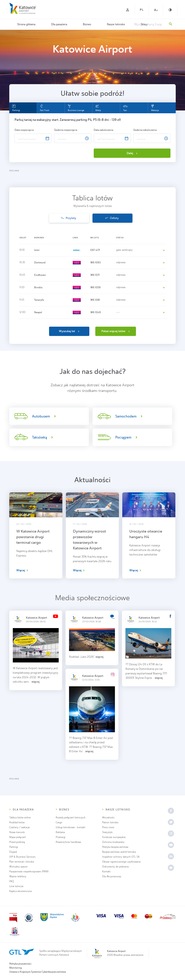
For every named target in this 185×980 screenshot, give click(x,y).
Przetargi (61, 837)
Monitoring (16, 968)
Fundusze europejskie (114, 837)
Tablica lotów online (20, 818)
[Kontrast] (170, 10)
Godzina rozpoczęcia (66, 130)
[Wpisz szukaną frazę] (150, 24)
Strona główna (26, 24)
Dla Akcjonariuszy (112, 876)
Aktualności (108, 818)
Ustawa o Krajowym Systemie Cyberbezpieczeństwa (38, 972)
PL (142, 10)
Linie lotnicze (16, 886)
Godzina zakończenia (145, 130)
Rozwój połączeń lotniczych (71, 818)
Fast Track (45, 108)
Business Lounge (76, 108)
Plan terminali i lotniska (22, 862)
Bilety (98, 108)
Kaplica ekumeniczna (20, 891)
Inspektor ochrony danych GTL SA (121, 857)
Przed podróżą (17, 842)
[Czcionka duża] (156, 10)
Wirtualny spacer (18, 867)
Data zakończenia (104, 130)
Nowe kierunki (17, 832)
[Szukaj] (171, 24)
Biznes (87, 24)
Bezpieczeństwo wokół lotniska (119, 852)
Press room (108, 827)
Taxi (125, 108)
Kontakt (106, 872)
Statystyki (107, 832)
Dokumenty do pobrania (115, 867)
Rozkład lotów (17, 822)
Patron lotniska (110, 822)
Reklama (60, 832)
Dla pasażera (59, 24)
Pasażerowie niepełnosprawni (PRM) (29, 872)
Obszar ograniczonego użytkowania (121, 862)
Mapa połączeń (18, 837)
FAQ (12, 881)
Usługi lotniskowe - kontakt (71, 827)
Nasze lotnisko (116, 24)
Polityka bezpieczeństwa (115, 847)
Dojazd (13, 852)
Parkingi (16, 108)
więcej (36, 682)
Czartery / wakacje (20, 827)
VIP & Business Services (22, 857)
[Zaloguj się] (128, 10)
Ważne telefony (18, 876)
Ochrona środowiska (113, 842)
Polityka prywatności (20, 964)
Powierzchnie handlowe (68, 842)
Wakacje (155, 108)
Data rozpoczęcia (24, 130)
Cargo (59, 822)
